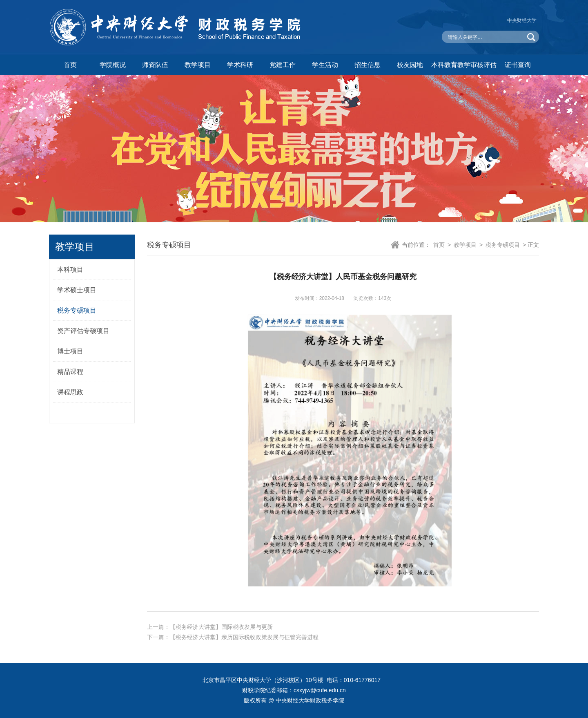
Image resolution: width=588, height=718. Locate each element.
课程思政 (70, 392)
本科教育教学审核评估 (464, 65)
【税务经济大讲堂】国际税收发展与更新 (221, 627)
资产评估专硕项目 (83, 331)
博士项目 (70, 351)
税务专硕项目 (77, 310)
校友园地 (410, 65)
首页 (70, 65)
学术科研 (240, 65)
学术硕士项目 (77, 290)
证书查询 (518, 65)
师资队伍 (155, 65)
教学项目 (198, 65)
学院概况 (113, 65)
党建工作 (283, 65)
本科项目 (70, 270)
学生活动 (325, 65)
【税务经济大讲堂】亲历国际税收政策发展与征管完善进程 (244, 637)
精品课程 (70, 372)
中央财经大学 (522, 20)
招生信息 (367, 65)
